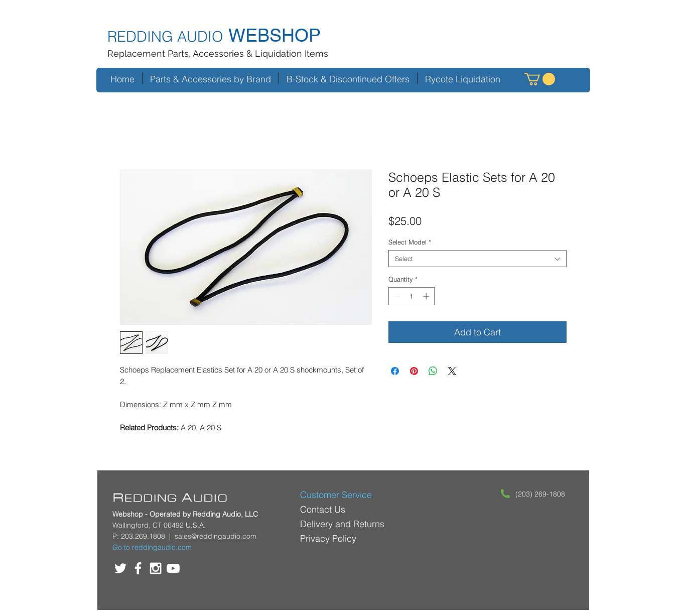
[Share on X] (452, 371)
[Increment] (427, 296)
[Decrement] (396, 296)
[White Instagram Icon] (156, 568)
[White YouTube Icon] (173, 568)
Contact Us (323, 509)
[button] (540, 79)
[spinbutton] (411, 296)
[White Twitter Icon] (120, 568)
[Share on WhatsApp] (433, 371)
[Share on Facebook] (395, 371)
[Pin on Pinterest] (414, 371)
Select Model (410, 242)
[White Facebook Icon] (138, 568)
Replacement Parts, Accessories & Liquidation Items (218, 53)
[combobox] (477, 259)
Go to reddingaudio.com (152, 547)
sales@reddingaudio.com (216, 536)
